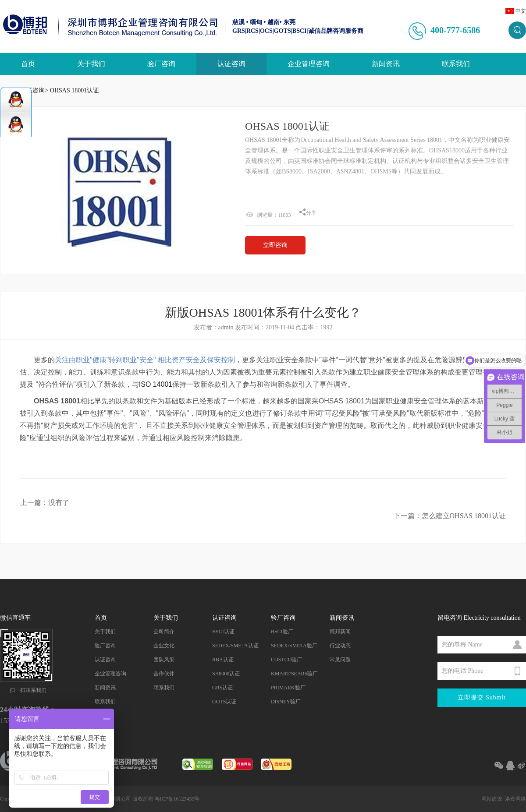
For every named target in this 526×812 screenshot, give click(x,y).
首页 (28, 64)
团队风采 (164, 660)
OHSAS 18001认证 (75, 90)
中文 (521, 11)
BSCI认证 (223, 632)
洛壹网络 (515, 799)
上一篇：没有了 (45, 503)
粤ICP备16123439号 (177, 799)
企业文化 (164, 646)
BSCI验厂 (282, 632)
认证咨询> (34, 90)
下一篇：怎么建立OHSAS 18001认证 (450, 516)
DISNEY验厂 (286, 702)
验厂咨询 (161, 64)
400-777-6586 (455, 30)
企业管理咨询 (309, 64)
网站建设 (492, 799)
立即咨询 (275, 245)
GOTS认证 (224, 702)
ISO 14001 (156, 384)
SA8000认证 (226, 674)
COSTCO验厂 (286, 660)
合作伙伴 (164, 674)
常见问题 (340, 660)
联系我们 (456, 64)
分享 (308, 213)
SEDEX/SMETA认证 (235, 646)
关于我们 (91, 64)
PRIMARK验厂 (288, 688)
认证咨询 (231, 64)
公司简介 (164, 632)
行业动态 (340, 646)
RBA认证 (223, 660)
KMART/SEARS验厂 (294, 674)
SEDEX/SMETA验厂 (294, 646)
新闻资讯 (386, 64)
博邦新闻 (340, 632)
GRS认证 (222, 688)
